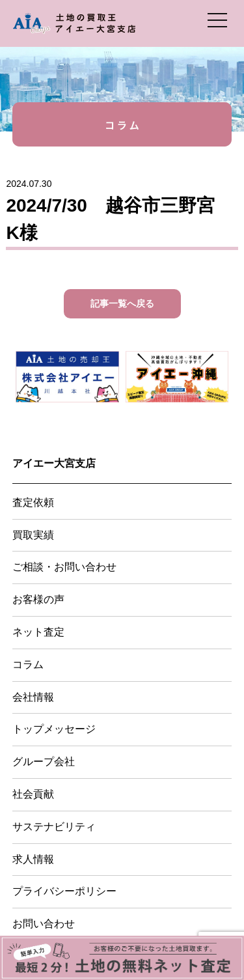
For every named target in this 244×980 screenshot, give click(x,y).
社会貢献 (33, 794)
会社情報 (33, 697)
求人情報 (33, 859)
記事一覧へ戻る (122, 303)
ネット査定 (38, 632)
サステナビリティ (54, 827)
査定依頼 (33, 502)
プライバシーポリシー (64, 891)
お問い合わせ (44, 924)
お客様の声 (38, 599)
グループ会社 (44, 762)
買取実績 (33, 535)
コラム (28, 665)
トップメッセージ (54, 729)
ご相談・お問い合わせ (64, 567)
